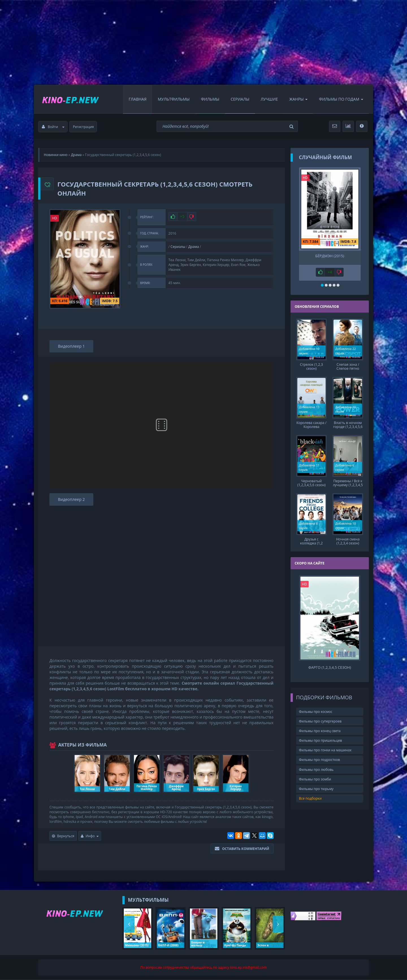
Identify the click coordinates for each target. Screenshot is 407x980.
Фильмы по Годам (341, 99)
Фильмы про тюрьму (316, 789)
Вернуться (63, 836)
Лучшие (269, 99)
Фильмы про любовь (316, 770)
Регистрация (83, 127)
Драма (194, 247)
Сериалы (240, 99)
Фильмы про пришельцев (321, 740)
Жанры (298, 99)
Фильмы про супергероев (320, 721)
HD (55, 218)
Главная (138, 99)
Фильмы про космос (316, 712)
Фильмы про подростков (320, 760)
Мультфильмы (174, 99)
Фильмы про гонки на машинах (325, 750)
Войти (53, 127)
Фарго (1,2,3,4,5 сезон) (330, 668)
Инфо (90, 836)
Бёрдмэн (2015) (330, 256)
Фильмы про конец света (320, 731)
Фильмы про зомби (315, 779)
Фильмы (210, 99)
